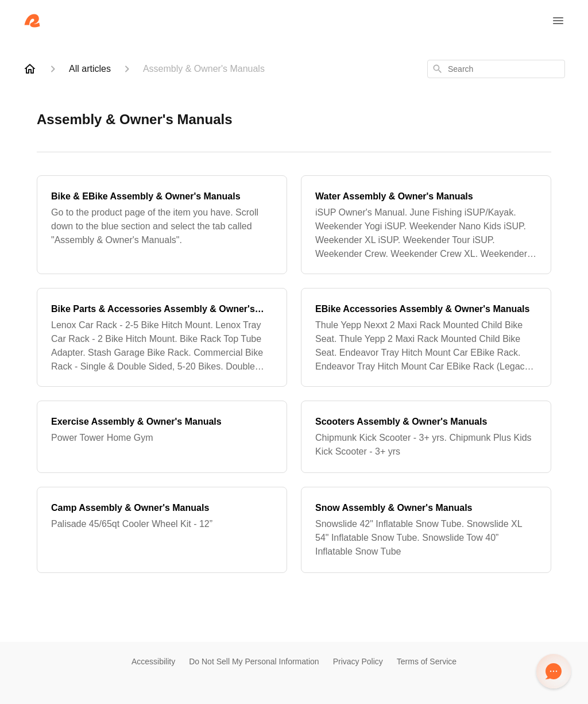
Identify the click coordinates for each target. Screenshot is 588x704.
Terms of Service (427, 661)
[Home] (30, 69)
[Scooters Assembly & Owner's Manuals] (426, 437)
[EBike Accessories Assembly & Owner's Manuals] (426, 337)
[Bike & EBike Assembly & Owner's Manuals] (162, 225)
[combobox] (496, 69)
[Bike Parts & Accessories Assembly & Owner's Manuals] (162, 337)
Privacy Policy (358, 661)
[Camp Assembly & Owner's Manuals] (162, 530)
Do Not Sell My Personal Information (254, 661)
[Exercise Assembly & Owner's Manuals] (162, 437)
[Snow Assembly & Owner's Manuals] (426, 530)
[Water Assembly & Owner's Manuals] (426, 225)
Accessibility (153, 661)
